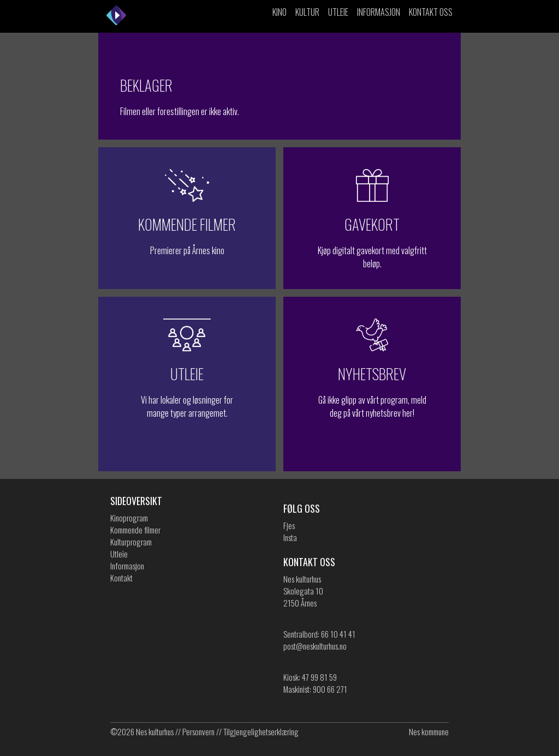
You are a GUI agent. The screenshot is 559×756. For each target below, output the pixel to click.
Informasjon (379, 12)
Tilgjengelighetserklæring (261, 731)
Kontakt (121, 578)
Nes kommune (429, 731)
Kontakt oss (431, 12)
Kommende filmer (135, 530)
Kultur (307, 12)
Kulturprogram (131, 542)
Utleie (338, 12)
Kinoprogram (129, 518)
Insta (290, 537)
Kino (279, 12)
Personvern (198, 731)
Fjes (289, 525)
